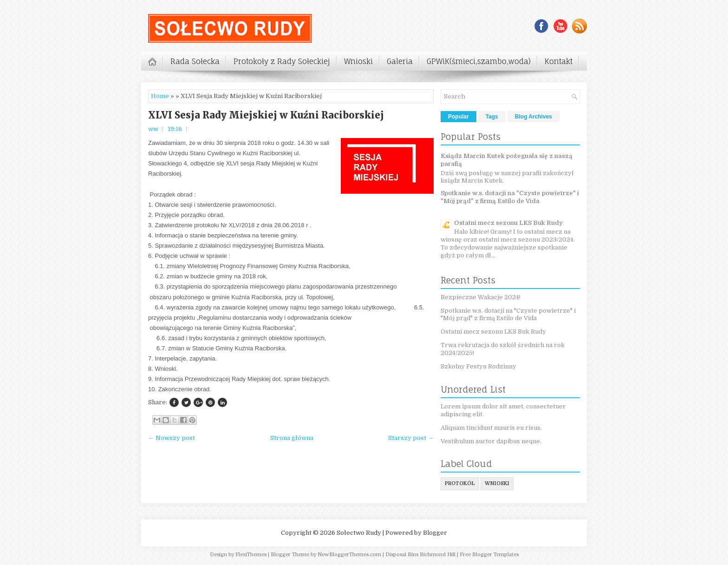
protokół (460, 483)
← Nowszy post (172, 438)
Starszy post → (411, 438)
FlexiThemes (251, 555)
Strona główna (292, 438)
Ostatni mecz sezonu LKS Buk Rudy (508, 223)
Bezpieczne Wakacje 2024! (481, 297)
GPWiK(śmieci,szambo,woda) (479, 61)
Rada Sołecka (195, 61)
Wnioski (358, 61)
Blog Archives (533, 117)
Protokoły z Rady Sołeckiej (282, 61)
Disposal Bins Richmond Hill (420, 555)
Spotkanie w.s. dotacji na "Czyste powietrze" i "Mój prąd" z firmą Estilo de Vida (510, 197)
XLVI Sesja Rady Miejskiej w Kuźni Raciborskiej (266, 115)
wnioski (497, 483)
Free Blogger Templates (489, 555)
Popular (458, 117)
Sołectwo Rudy (359, 533)
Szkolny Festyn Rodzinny (478, 366)
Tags (492, 117)
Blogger (435, 533)
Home (160, 96)
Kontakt (559, 61)
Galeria (400, 61)
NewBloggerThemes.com (349, 555)
